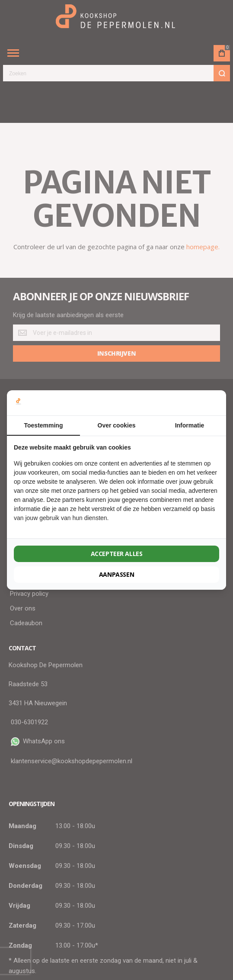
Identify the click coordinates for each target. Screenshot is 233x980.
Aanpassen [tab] (116, 574)
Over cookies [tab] (117, 425)
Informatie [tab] (190, 425)
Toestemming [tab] (44, 425)
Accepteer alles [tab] (117, 554)
